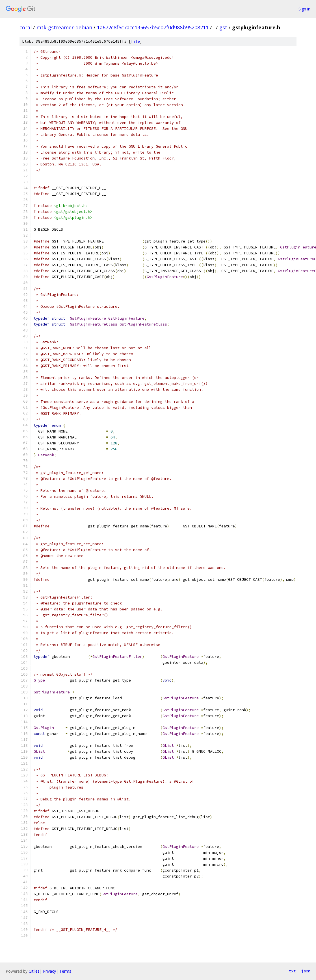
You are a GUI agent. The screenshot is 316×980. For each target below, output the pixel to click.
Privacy (49, 971)
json (306, 971)
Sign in (304, 9)
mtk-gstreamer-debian (64, 27)
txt (292, 971)
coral (26, 27)
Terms (65, 971)
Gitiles (34, 971)
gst (223, 27)
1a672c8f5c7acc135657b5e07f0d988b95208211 (153, 27)
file (135, 41)
